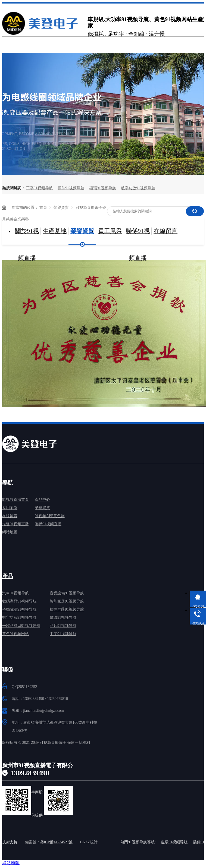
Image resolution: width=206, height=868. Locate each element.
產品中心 (42, 500)
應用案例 (10, 508)
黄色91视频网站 (15, 634)
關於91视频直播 (27, 236)
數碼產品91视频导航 (19, 601)
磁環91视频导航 (103, 188)
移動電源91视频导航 (19, 609)
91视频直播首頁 (15, 500)
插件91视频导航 (71, 188)
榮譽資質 (62, 208)
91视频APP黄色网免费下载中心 (50, 517)
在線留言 (166, 231)
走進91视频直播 (15, 524)
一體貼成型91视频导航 (21, 626)
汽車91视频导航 (15, 593)
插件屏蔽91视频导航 (67, 609)
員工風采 (110, 231)
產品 (8, 576)
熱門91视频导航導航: (138, 842)
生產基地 (55, 231)
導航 (8, 482)
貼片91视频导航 (63, 626)
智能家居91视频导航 (67, 601)
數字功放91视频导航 (138, 188)
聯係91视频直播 (138, 236)
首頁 (44, 208)
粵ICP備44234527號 (57, 842)
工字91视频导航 (39, 188)
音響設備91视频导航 (67, 593)
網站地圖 (10, 532)
